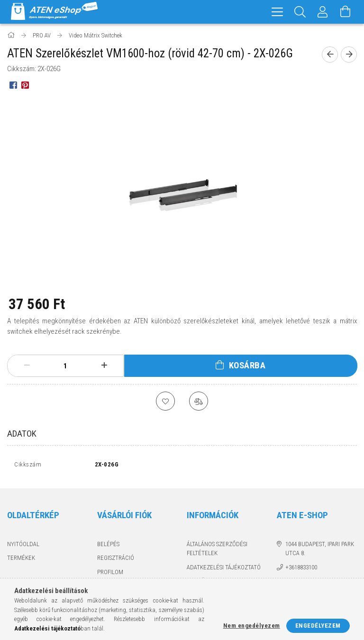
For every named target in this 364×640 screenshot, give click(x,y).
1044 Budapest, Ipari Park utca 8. (320, 551)
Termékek (21, 560)
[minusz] (27, 366)
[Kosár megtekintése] (346, 12)
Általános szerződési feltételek (217, 551)
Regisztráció (116, 560)
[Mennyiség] (65, 366)
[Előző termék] (330, 55)
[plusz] (104, 366)
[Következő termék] (349, 55)
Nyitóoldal (23, 546)
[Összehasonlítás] (199, 401)
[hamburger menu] (277, 12)
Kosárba (247, 365)
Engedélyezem (318, 626)
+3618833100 (301, 570)
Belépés (108, 546)
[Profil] (323, 12)
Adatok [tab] (22, 434)
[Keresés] (300, 12)
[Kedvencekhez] (165, 401)
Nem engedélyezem (252, 626)
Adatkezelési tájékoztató (224, 570)
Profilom (110, 574)
